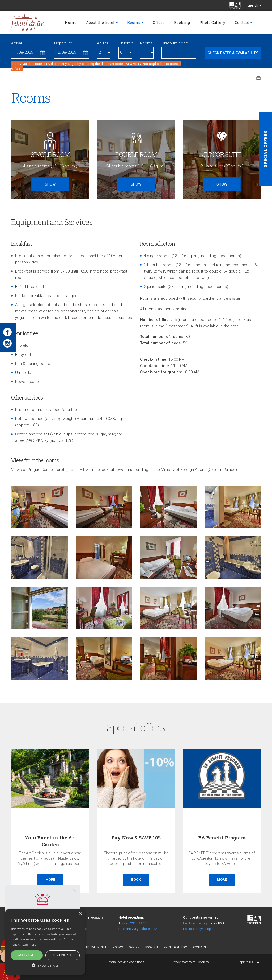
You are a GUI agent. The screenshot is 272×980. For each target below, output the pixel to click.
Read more (29, 944)
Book (136, 880)
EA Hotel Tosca (194, 923)
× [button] (80, 914)
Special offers (265, 149)
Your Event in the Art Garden (50, 841)
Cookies (203, 962)
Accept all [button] (27, 955)
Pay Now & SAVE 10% (136, 838)
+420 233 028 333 (135, 923)
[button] (45, 965)
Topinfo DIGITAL (249, 962)
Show (50, 184)
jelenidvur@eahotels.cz (139, 929)
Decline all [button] (63, 955)
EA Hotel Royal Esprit (198, 929)
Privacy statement (183, 962)
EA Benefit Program (222, 838)
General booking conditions (125, 962)
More (50, 880)
